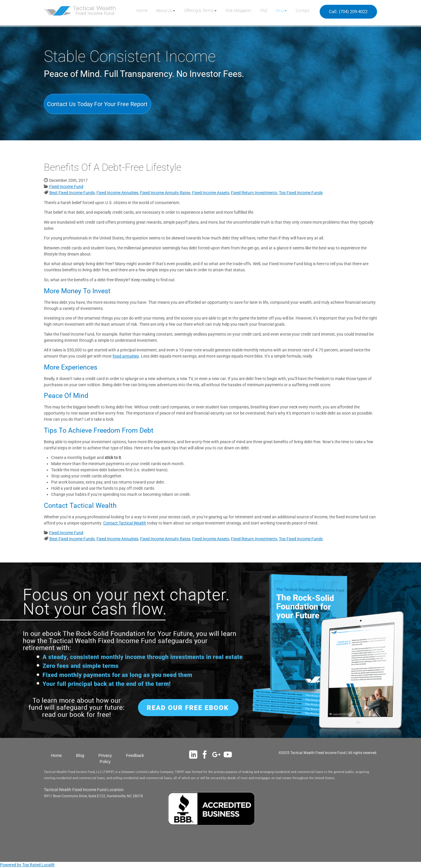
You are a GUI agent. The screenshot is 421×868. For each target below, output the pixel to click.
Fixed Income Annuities (117, 193)
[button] (166, 11)
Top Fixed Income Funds (301, 193)
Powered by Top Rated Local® (27, 865)
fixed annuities (126, 356)
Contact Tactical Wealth (125, 523)
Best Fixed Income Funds (72, 193)
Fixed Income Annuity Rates (165, 193)
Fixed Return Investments (254, 193)
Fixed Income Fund (66, 187)
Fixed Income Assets (211, 193)
